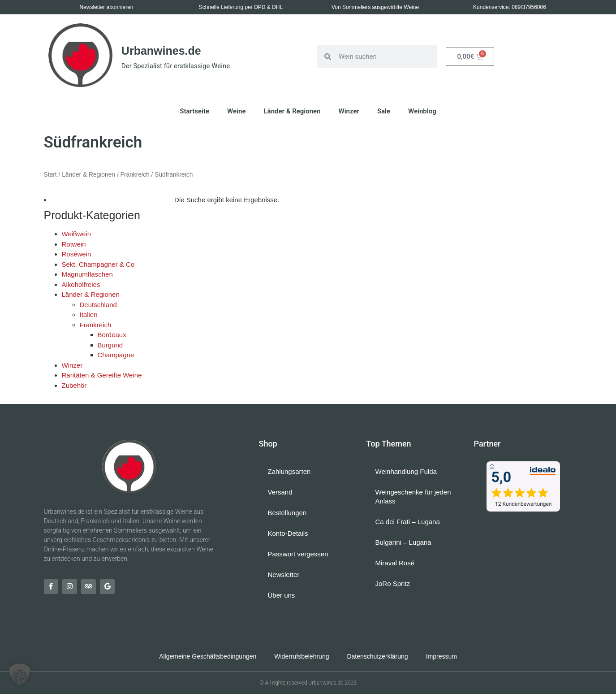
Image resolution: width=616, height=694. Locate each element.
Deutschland (98, 305)
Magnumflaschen (87, 274)
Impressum (442, 656)
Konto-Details (288, 533)
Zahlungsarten (289, 471)
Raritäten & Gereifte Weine (102, 375)
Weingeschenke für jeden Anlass (413, 497)
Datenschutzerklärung (377, 656)
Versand (280, 492)
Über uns (282, 595)
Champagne (116, 355)
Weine (236, 111)
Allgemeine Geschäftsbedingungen (208, 656)
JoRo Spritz (393, 583)
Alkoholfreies (81, 284)
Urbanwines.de (161, 51)
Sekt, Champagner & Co (98, 264)
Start (50, 175)
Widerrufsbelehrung (302, 656)
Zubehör (74, 385)
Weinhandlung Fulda (406, 471)
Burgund (110, 345)
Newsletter (284, 575)
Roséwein (77, 254)
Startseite (194, 111)
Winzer (349, 111)
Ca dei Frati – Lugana (408, 522)
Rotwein (74, 244)
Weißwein (77, 234)
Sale (384, 111)
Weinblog (422, 111)
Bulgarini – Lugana (403, 542)
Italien (89, 314)
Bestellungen (287, 513)
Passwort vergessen (298, 554)
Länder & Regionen (292, 111)
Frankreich (135, 175)
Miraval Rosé (395, 563)
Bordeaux (112, 335)
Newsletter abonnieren (106, 7)
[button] (20, 674)
